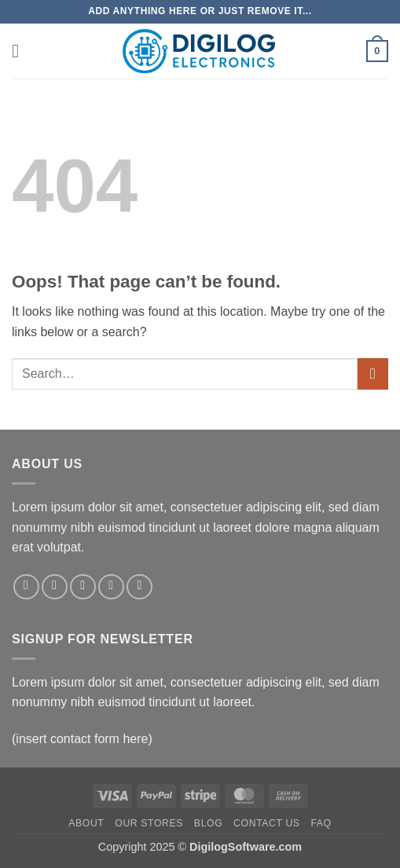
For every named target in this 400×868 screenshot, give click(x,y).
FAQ (321, 823)
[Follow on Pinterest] (139, 587)
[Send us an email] (111, 587)
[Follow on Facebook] (26, 587)
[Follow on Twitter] (83, 587)
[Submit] (373, 374)
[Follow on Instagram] (55, 587)
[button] (21, 51)
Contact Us (267, 823)
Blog (208, 823)
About (86, 823)
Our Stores (149, 823)
